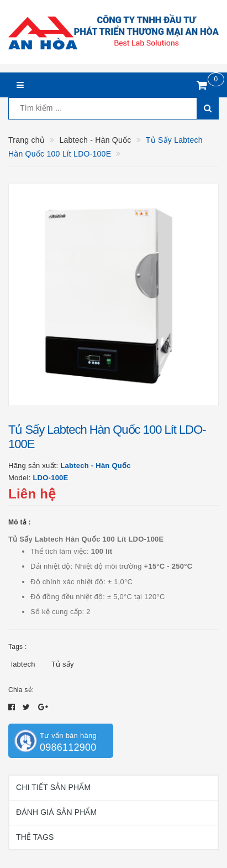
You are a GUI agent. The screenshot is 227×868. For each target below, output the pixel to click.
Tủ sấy (63, 664)
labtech (23, 664)
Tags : (18, 647)
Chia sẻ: (21, 690)
